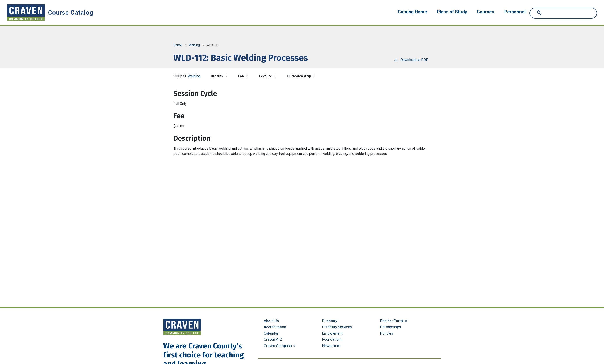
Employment (332, 333)
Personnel (515, 12)
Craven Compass (280, 346)
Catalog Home (412, 12)
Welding (194, 45)
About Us (271, 321)
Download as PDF (411, 60)
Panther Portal (394, 321)
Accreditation (275, 327)
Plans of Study (452, 12)
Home (178, 45)
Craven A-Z (273, 339)
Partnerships (391, 327)
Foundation (331, 339)
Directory (330, 321)
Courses (486, 12)
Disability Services (337, 327)
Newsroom (331, 346)
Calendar (271, 333)
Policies (387, 333)
